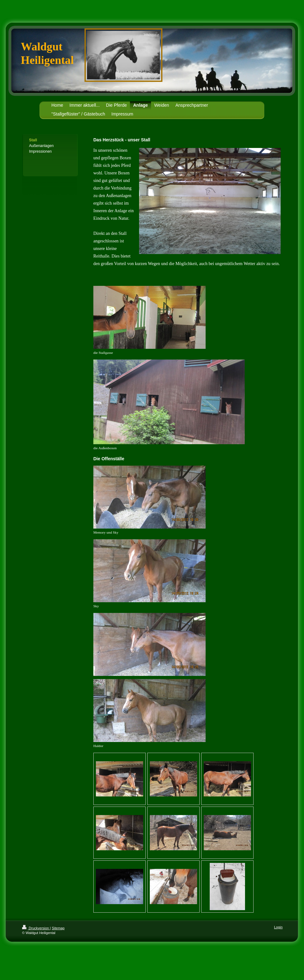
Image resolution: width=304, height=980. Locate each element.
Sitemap (58, 928)
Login (278, 927)
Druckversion (36, 928)
